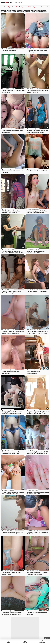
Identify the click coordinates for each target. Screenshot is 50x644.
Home (8, 643)
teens (25, 7)
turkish (5, 7)
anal (19, 7)
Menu (46, 638)
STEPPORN (7, 2)
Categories (42, 643)
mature (37, 7)
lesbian (12, 7)
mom (44, 7)
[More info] (23, 47)
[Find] (48, 3)
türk (31, 7)
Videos (25, 643)
